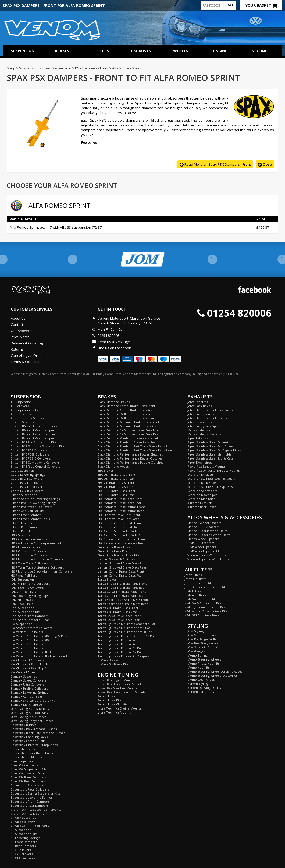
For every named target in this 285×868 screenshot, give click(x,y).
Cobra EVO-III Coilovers (27, 487)
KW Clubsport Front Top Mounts (34, 664)
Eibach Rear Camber (25, 527)
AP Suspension (21, 402)
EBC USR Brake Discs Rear (116, 479)
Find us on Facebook (114, 348)
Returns (17, 349)
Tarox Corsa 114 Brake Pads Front (122, 592)
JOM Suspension (22, 579)
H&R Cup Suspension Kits (29, 539)
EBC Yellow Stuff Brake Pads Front (122, 539)
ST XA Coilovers (22, 854)
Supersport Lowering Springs (32, 797)
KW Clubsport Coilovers (28, 660)
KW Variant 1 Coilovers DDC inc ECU (36, 640)
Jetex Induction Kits (199, 583)
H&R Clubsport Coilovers (28, 551)
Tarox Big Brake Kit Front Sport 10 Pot (125, 632)
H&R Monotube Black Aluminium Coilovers (42, 571)
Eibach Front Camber (26, 515)
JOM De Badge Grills (202, 639)
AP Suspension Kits (24, 410)
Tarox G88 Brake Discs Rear (117, 612)
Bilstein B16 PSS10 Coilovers (31, 458)
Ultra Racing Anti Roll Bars (29, 713)
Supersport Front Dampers (30, 801)
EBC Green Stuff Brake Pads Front (122, 531)
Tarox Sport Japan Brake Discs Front (123, 600)
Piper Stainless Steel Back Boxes (210, 446)
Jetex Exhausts (198, 402)
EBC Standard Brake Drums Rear (121, 511)
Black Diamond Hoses (113, 466)
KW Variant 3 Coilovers (27, 648)
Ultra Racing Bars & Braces (30, 709)
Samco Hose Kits (109, 700)
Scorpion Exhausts (200, 474)
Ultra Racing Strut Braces (28, 717)
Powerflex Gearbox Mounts (117, 688)
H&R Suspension (23, 535)
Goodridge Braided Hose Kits (118, 555)
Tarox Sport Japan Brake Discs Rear (123, 604)
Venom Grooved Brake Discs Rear (122, 567)
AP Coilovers (20, 406)
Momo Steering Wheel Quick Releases (215, 671)
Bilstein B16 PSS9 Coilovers (30, 454)
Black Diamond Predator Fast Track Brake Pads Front (136, 446)
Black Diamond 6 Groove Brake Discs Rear (128, 426)
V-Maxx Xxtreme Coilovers (30, 826)
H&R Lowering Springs (27, 547)
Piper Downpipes (200, 462)
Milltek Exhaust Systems (204, 434)
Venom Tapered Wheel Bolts (208, 559)
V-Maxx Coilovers (23, 822)
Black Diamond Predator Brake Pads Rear (127, 442)
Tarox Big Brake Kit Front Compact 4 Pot (126, 624)
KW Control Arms (23, 672)
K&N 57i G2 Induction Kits (203, 603)
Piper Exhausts (198, 438)
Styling (260, 51)
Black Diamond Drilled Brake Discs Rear (126, 418)
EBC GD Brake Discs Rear (115, 487)
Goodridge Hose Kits (112, 551)
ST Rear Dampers (23, 846)
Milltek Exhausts (199, 430)
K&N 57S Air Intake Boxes (203, 615)
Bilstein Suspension (25, 422)
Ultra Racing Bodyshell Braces (32, 721)
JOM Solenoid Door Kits (204, 647)
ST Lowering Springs (25, 838)
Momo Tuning (197, 655)
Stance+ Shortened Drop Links (33, 701)
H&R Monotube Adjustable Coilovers (37, 559)
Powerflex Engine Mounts (116, 680)
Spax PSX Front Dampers (28, 777)
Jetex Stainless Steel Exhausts (208, 418)
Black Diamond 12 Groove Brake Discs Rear (129, 434)
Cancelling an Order (27, 355)
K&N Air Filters (195, 595)
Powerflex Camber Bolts (28, 741)
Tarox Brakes (107, 579)
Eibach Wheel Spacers (203, 539)
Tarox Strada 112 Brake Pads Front (122, 583)
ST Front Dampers (24, 842)
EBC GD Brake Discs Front (116, 483)
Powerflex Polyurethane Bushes (34, 729)
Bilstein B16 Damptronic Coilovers (35, 462)
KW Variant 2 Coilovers (27, 644)
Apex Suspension (23, 414)
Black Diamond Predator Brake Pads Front (128, 438)
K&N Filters (193, 591)
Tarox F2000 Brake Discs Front (119, 616)
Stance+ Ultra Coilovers (28, 684)
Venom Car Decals (201, 692)
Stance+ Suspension (25, 676)
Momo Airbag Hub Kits (203, 663)
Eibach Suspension (24, 495)
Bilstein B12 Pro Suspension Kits (33, 442)
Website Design (22, 374)
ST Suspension (21, 830)
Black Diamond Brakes (114, 402)
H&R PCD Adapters (201, 543)
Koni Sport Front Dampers (30, 616)
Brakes (62, 51)
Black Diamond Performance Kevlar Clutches (130, 458)
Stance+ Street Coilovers (28, 680)
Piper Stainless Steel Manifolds (209, 454)
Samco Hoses (107, 696)
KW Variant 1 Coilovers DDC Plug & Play (39, 636)
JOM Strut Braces (23, 600)
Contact (17, 324)
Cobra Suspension (24, 470)
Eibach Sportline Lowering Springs (35, 499)
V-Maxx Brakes (108, 660)
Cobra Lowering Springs (28, 474)
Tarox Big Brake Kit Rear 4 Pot (119, 640)
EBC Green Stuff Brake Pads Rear (121, 535)
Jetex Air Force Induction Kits (206, 587)
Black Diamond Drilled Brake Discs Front (127, 414)
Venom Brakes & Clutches (116, 559)
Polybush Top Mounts (26, 757)
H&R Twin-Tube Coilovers (29, 563)
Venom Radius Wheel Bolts (207, 555)
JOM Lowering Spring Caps (30, 596)
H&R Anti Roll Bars (24, 575)
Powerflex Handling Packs (29, 737)
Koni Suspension (23, 608)
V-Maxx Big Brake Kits (113, 664)
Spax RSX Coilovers (24, 765)
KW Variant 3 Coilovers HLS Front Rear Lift (41, 656)
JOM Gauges (196, 651)
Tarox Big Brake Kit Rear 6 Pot (119, 644)
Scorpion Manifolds (201, 499)
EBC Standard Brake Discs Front (120, 499)
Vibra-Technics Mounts (27, 814)
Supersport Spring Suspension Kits (35, 793)
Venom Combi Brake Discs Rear (120, 575)
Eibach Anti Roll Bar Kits (28, 511)
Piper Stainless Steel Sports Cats (210, 458)
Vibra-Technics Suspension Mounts (36, 809)
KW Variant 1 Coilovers (27, 632)
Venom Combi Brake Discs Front (121, 571)
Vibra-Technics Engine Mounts (119, 708)
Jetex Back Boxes (199, 406)
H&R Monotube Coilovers (29, 555)
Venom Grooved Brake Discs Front (123, 563)
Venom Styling (198, 684)
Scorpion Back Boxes (202, 483)
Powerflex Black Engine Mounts (120, 684)
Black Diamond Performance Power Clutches (130, 454)
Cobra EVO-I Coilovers (26, 479)
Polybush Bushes (23, 749)
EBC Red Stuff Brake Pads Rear (119, 527)
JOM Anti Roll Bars (24, 592)
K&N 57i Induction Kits (201, 599)
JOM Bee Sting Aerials (203, 643)
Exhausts (141, 51)
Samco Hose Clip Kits (113, 704)
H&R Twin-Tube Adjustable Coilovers (37, 567)
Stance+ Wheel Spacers (204, 523)
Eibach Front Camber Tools (30, 519)
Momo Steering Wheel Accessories (212, 675)
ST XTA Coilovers (23, 858)
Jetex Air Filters (196, 579)
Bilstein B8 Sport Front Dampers (34, 434)
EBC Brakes (106, 470)
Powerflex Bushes (24, 725)
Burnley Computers (52, 374)
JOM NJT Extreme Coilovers (30, 583)
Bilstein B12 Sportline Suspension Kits (38, 446)
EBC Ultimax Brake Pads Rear (118, 519)
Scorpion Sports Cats (202, 491)
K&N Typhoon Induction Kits (205, 607)
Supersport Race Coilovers (30, 789)
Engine (220, 51)
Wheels (181, 51)
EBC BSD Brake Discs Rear (116, 495)
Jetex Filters (193, 575)
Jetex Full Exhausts (201, 414)
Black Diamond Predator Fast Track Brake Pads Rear (135, 450)
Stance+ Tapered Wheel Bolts (209, 535)
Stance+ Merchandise (26, 705)
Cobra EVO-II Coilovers (27, 483)
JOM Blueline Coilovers (27, 588)
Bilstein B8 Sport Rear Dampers (33, 438)
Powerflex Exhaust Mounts (206, 466)
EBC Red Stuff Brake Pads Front (120, 523)
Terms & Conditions (27, 362)
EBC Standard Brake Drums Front (121, 507)
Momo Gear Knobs (201, 680)
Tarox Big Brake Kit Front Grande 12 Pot (126, 636)
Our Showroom (23, 331)
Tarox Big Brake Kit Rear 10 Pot (120, 648)
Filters (102, 51)
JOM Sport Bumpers (202, 635)
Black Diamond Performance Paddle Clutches (130, 462)
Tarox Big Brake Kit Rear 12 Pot (120, 652)
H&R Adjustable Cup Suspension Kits (37, 543)
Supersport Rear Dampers (30, 805)
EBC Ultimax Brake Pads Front (119, 515)
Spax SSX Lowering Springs (30, 773)
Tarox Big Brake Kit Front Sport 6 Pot (124, 628)
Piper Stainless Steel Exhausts (209, 442)
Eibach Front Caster (25, 523)
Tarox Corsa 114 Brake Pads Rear (121, 596)
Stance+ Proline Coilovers (29, 688)
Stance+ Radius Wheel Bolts (207, 531)
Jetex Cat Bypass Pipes (203, 426)
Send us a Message (114, 342)
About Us (18, 318)
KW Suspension (22, 624)
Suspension (23, 51)
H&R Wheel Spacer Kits (204, 551)
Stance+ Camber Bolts (27, 696)
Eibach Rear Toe (22, 531)
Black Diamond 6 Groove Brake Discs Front (128, 422)
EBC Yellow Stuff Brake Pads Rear (121, 543)
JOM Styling (195, 631)
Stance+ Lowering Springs (29, 692)
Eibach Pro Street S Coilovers (32, 507)
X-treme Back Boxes (202, 507)
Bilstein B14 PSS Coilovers (29, 450)
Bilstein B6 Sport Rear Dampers (33, 430)
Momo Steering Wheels (204, 659)
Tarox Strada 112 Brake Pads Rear (122, 588)
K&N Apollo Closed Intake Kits (206, 611)
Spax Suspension (23, 761)
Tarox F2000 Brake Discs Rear (119, 620)
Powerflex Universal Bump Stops (34, 745)
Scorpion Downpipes (202, 495)
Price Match (20, 337)
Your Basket (261, 5)
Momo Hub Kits (198, 667)
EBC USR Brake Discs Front (116, 474)
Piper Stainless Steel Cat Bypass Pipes (214, 450)
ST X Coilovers (21, 850)
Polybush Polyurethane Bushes (33, 753)
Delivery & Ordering (27, 343)
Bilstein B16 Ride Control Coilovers (35, 466)
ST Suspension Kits (24, 834)
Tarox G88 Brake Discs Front (118, 608)
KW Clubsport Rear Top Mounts (33, 668)
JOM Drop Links (22, 604)
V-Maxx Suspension (25, 818)
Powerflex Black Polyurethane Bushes (38, 733)
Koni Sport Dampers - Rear (30, 620)
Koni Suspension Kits (26, 612)
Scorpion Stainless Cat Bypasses (210, 487)
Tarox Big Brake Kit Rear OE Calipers (124, 656)
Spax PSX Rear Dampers (28, 781)
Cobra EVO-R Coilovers (27, 491)
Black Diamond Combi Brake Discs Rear (126, 410)
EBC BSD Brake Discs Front (116, 491)
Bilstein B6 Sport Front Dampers (34, 426)
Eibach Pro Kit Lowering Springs (33, 503)
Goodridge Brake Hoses (115, 547)
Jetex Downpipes (199, 422)
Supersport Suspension (27, 785)
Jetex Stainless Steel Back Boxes (210, 410)
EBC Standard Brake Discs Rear (120, 503)
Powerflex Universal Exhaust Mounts (213, 470)
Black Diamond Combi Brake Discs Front (126, 406)
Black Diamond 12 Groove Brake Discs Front (129, 430)
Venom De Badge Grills (204, 688)
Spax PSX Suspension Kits (29, 769)
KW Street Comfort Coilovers (31, 628)
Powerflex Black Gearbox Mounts (122, 692)
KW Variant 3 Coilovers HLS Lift (33, 652)
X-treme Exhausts (200, 503)
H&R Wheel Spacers (202, 547)
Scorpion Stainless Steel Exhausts (211, 479)
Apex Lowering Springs (27, 418)
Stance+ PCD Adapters (203, 527)
